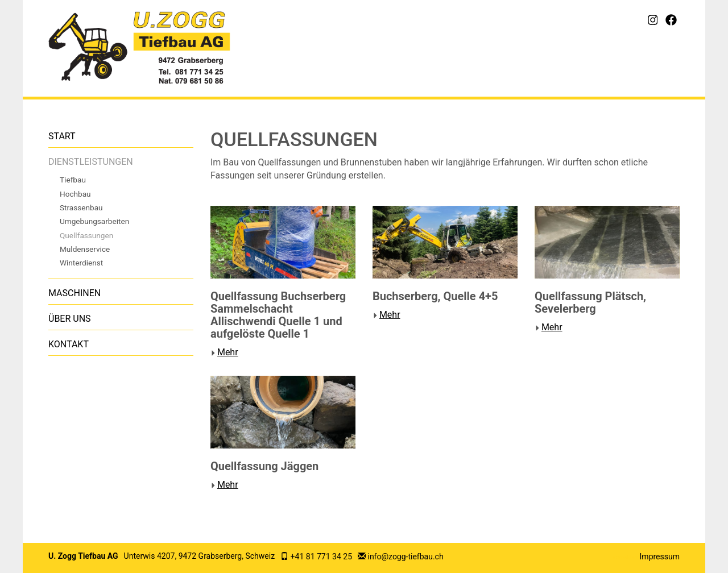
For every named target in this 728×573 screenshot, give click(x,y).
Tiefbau (73, 180)
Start (62, 136)
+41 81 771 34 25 (321, 557)
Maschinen (75, 293)
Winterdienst (81, 263)
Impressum (660, 557)
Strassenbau (81, 207)
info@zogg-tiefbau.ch (405, 557)
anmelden (625, 557)
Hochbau (75, 194)
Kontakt (69, 344)
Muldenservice (85, 249)
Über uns (70, 319)
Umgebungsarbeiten (94, 221)
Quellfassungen (86, 235)
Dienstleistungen (91, 162)
